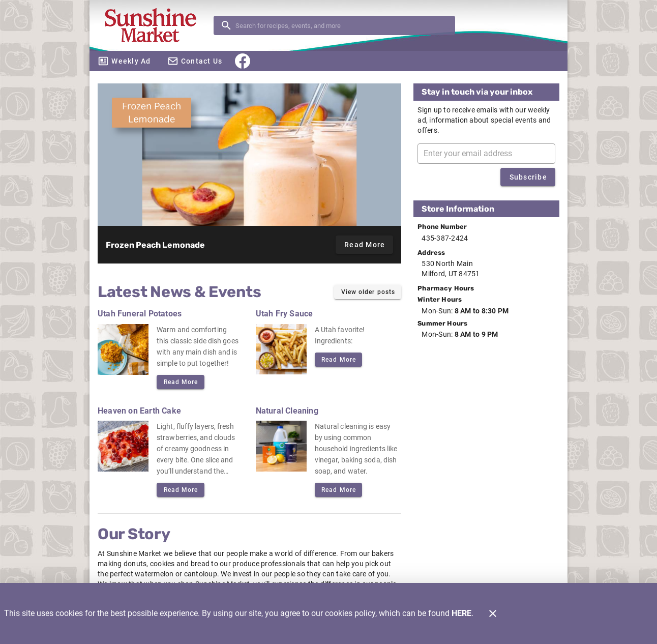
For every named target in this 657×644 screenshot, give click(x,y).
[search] (341, 25)
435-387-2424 (445, 238)
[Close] (493, 613)
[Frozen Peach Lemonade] (249, 155)
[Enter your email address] (489, 154)
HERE (461, 613)
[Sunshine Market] (155, 26)
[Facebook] (243, 61)
